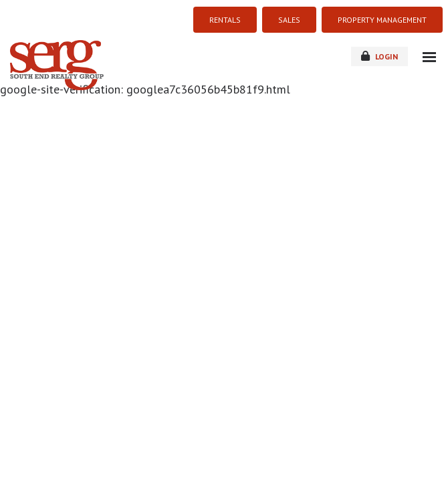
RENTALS (225, 20)
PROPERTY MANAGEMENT (382, 20)
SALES (289, 20)
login (379, 56)
